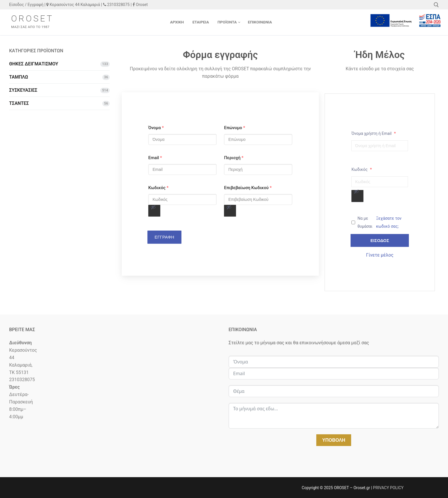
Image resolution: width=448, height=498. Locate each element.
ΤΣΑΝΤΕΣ (19, 103)
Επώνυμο (235, 128)
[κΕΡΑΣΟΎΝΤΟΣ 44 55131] (114, 442)
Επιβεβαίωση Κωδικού (248, 188)
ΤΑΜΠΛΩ (19, 77)
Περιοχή (234, 158)
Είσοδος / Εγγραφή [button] (26, 5)
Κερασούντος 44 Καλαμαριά (73, 5)
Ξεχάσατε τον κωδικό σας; (389, 222)
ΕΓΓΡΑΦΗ (164, 237)
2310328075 (116, 5)
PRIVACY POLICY (388, 488)
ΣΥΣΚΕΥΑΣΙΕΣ (23, 90)
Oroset (140, 5)
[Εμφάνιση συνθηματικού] (154, 211)
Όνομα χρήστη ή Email (374, 133)
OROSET (32, 18)
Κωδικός (158, 188)
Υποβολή (334, 440)
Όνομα (156, 128)
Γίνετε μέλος (380, 255)
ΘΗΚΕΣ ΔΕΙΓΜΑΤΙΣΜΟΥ (34, 64)
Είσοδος (380, 240)
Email (155, 158)
